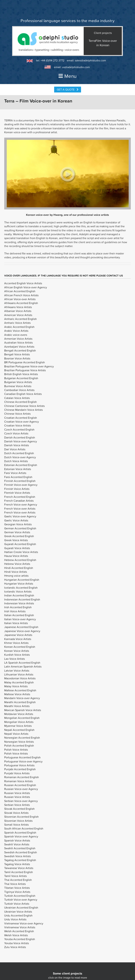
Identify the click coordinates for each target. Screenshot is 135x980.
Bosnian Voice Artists (17, 358)
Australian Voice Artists (18, 342)
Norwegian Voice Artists (19, 742)
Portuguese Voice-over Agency (23, 761)
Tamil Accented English (19, 872)
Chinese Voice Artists (17, 414)
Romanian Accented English (22, 777)
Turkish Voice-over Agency (21, 900)
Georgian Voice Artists (18, 524)
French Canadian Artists (19, 501)
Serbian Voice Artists (17, 805)
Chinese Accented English (20, 402)
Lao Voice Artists (15, 659)
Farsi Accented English (18, 477)
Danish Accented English (20, 437)
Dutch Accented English (19, 453)
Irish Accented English (18, 607)
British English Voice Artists (21, 374)
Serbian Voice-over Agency (21, 801)
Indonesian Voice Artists (19, 603)
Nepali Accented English (19, 730)
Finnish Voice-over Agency (21, 485)
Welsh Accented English (19, 931)
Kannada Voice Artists (18, 639)
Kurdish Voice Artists (17, 655)
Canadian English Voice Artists (23, 394)
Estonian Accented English (21, 465)
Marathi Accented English (20, 702)
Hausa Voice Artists (16, 556)
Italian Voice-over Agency (20, 619)
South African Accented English (24, 828)
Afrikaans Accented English (21, 303)
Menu (67, 76)
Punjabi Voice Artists (17, 773)
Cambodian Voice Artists (19, 390)
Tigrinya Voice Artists (17, 892)
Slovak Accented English (19, 809)
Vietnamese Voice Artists (20, 927)
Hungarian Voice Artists (19, 584)
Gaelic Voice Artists (16, 520)
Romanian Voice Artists (18, 781)
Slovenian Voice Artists (18, 821)
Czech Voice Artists (16, 433)
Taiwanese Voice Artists (19, 868)
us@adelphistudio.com (76, 67)
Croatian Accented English (21, 418)
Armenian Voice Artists (18, 339)
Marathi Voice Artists (17, 706)
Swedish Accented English (21, 852)
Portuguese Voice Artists (19, 765)
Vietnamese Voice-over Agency (24, 923)
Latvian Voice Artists (17, 671)
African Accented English (20, 291)
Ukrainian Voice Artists (18, 912)
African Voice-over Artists (20, 299)
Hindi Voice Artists (16, 572)
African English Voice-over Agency (26, 287)
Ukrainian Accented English (21, 907)
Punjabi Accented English (20, 769)
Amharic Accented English (20, 319)
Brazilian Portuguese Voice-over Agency (29, 366)
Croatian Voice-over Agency (22, 422)
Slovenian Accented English (21, 817)
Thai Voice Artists (15, 884)
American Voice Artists (18, 315)
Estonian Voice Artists (18, 469)
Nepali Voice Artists (16, 734)
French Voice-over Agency (21, 504)
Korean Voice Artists (17, 651)
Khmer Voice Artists (16, 643)
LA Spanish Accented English (22, 663)
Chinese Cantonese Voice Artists (24, 406)
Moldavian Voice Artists (19, 714)
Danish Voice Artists (17, 445)
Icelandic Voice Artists (18, 591)
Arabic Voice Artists (16, 331)
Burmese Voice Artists (18, 386)
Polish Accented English (19, 745)
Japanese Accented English (21, 627)
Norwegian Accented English (22, 738)
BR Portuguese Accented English (25, 362)
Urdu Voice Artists (15, 919)
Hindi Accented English (19, 568)
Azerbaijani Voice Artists (19, 347)
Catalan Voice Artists (17, 398)
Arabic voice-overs (16, 335)
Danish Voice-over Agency (21, 441)
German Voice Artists (17, 532)
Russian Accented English (20, 785)
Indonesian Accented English (22, 599)
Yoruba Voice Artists (17, 943)
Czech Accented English (19, 429)
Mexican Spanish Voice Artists (23, 710)
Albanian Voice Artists (18, 311)
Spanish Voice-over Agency (21, 836)
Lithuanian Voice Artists (19, 674)
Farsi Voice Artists (15, 473)
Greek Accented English (19, 536)
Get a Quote (68, 89)
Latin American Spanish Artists (23, 666)
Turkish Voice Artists (17, 904)
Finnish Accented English (20, 481)
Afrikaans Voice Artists (18, 307)
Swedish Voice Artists (17, 856)
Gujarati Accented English (20, 544)
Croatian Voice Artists (17, 425)
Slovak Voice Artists (16, 813)
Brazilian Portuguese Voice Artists (25, 370)
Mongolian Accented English (22, 718)
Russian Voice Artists (17, 793)
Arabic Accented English (19, 327)
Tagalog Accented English (20, 860)
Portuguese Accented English (22, 757)
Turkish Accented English (20, 896)
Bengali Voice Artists (17, 354)
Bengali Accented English (20, 350)
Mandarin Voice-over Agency (22, 698)
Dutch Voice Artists (16, 461)
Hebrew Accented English (20, 560)
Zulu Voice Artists (15, 947)
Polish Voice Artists (16, 750)
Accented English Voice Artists (23, 283)
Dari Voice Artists (15, 449)
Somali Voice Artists (16, 825)
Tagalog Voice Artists (17, 864)
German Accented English (20, 528)
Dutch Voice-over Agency (20, 457)
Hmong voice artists (16, 576)
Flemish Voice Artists (17, 493)
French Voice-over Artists (20, 509)
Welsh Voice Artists (16, 935)
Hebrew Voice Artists (17, 564)
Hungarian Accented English (22, 580)
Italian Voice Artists (16, 623)
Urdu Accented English (18, 915)
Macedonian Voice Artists (20, 678)
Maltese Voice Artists (17, 694)
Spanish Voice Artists (17, 840)
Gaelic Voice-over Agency (20, 516)
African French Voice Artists (21, 295)
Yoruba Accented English (20, 939)
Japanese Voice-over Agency (22, 631)
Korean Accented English (20, 647)
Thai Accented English (18, 880)
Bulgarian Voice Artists (18, 382)
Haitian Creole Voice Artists (21, 552)
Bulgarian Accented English (21, 378)
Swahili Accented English (20, 848)
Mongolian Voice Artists (19, 722)
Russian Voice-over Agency (21, 789)
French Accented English (20, 497)
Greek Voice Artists (16, 540)
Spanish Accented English (20, 832)
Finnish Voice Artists (17, 489)
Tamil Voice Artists (15, 876)
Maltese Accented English (20, 690)
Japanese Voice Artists (18, 635)
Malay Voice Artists (16, 686)
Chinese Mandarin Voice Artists (23, 410)
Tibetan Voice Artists (17, 888)
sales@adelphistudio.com (90, 60)
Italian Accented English (19, 615)
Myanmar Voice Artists (18, 726)
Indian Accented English (19, 595)
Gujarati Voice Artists (17, 548)
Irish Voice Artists (15, 611)
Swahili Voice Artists (17, 844)
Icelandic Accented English (21, 588)
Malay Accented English (19, 682)
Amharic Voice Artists (17, 323)
